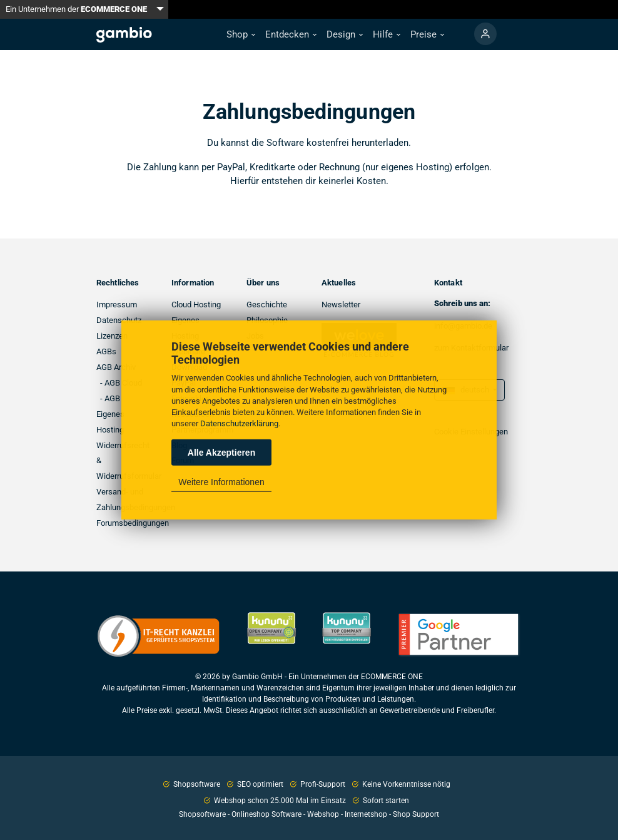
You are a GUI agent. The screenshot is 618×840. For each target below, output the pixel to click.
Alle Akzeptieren (221, 453)
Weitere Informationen (221, 482)
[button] (241, 35)
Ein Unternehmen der (76, 9)
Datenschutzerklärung (239, 423)
